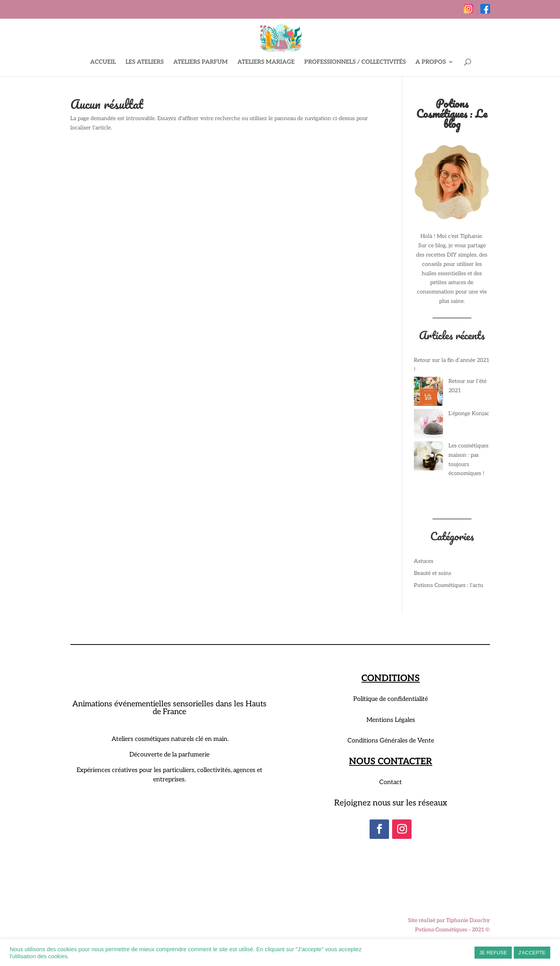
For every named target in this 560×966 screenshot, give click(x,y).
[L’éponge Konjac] (428, 425)
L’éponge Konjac (469, 413)
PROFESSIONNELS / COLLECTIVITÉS (355, 62)
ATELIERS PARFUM (201, 62)
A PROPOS (431, 62)
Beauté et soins (433, 573)
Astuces (424, 561)
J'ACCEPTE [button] (532, 953)
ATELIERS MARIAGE (266, 62)
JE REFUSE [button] (493, 953)
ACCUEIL (103, 62)
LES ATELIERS (145, 62)
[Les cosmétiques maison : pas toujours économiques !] (428, 457)
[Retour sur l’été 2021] (428, 393)
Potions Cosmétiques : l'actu (448, 585)
